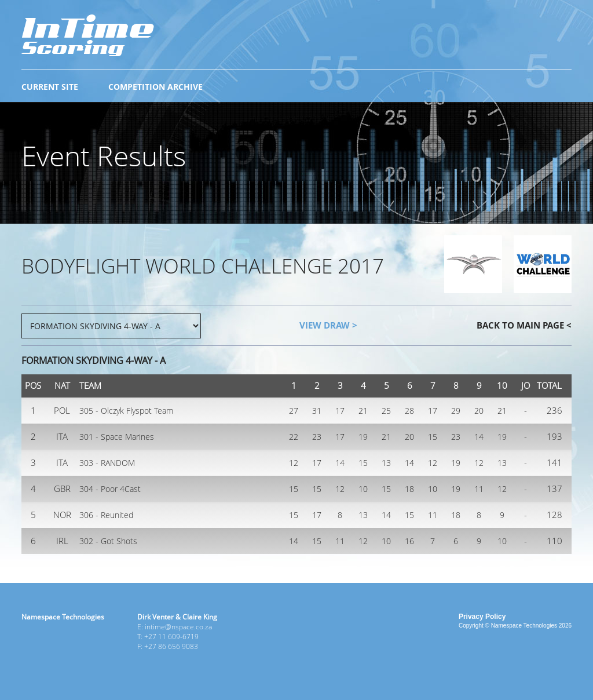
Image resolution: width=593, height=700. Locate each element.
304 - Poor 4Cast (110, 489)
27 (294, 411)
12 (294, 463)
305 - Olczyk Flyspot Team (126, 411)
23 (317, 437)
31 (317, 411)
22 (294, 437)
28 (409, 411)
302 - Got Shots (108, 541)
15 (433, 437)
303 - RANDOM (107, 463)
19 (363, 437)
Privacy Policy (482, 617)
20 (479, 411)
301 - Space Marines (117, 437)
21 (363, 411)
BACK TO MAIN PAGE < (524, 325)
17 (340, 411)
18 (409, 489)
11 (479, 489)
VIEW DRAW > (328, 325)
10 (363, 489)
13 (386, 463)
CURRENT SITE (50, 87)
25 (386, 411)
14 (479, 437)
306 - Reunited (106, 515)
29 (456, 411)
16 (409, 541)
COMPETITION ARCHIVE (155, 87)
